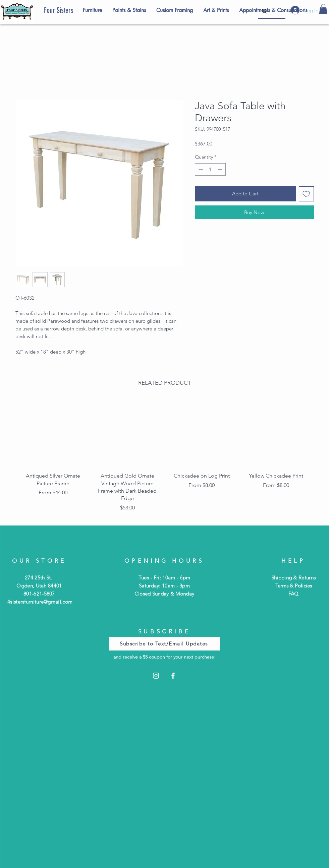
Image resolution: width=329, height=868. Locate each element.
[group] (165, 458)
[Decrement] (200, 169)
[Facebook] (173, 676)
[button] (323, 9)
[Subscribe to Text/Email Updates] (165, 644)
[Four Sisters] (70, 10)
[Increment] (221, 169)
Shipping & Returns (293, 578)
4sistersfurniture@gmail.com (40, 602)
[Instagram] (156, 676)
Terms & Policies (294, 586)
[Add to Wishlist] (306, 194)
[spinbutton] (210, 169)
